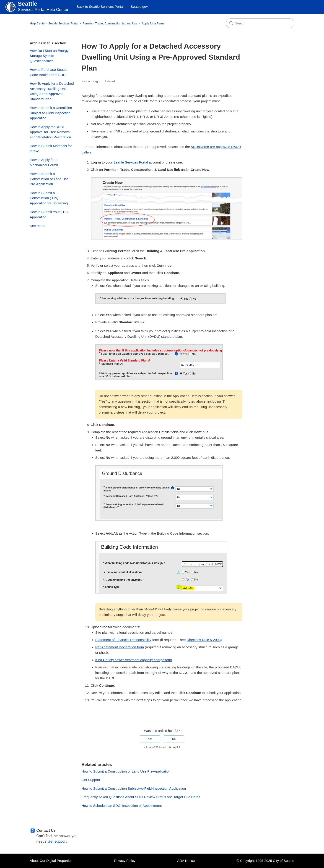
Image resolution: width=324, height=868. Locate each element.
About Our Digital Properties (51, 861)
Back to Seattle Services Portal (100, 7)
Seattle (27, 4)
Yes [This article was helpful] (150, 739)
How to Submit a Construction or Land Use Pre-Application (49, 179)
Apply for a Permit (153, 23)
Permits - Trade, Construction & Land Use (110, 23)
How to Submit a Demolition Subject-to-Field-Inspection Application (51, 113)
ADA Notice (186, 861)
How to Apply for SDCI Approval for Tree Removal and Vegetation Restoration (51, 132)
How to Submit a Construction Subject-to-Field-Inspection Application (134, 788)
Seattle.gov (139, 7)
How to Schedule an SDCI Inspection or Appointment (122, 806)
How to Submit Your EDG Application (49, 214)
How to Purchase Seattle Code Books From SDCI (49, 72)
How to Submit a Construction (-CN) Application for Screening (49, 198)
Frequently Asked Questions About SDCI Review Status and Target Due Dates (141, 797)
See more (37, 226)
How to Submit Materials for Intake (51, 148)
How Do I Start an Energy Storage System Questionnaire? (49, 56)
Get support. (57, 841)
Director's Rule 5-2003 (204, 640)
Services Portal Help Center (43, 10)
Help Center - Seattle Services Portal (54, 23)
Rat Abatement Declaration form (120, 647)
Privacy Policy (125, 861)
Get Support (91, 780)
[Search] (260, 23)
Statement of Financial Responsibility (123, 640)
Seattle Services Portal (131, 162)
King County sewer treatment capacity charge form (134, 660)
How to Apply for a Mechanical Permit (44, 162)
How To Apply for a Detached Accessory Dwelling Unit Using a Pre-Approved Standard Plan (52, 91)
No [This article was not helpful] (174, 739)
